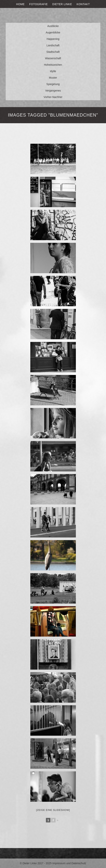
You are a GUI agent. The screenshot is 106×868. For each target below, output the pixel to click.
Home (20, 4)
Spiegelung (53, 84)
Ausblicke (53, 26)
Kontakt (83, 4)
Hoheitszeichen (53, 65)
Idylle (53, 71)
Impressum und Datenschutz (69, 863)
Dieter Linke (62, 4)
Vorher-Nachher (53, 97)
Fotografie (38, 4)
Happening (53, 39)
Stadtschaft (53, 52)
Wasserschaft (53, 58)
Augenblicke (53, 32)
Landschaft (53, 45)
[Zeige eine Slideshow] (53, 810)
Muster (53, 78)
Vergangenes (53, 91)
